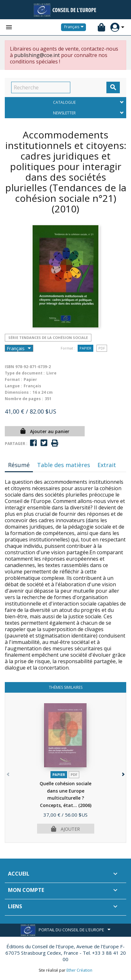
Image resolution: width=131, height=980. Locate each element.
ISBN (9, 367)
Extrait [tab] (107, 465)
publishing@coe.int (37, 55)
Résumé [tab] (19, 465)
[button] (123, 773)
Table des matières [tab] (64, 465)
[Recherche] (41, 87)
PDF (102, 348)
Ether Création (79, 970)
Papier (85, 348)
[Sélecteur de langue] (75, 27)
